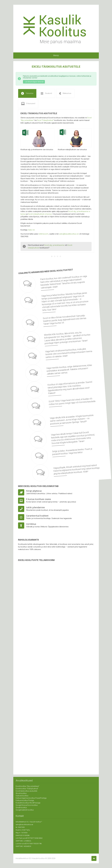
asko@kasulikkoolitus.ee (69, 237)
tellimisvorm (44, 237)
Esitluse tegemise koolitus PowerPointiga (31, 798)
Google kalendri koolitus (25, 810)
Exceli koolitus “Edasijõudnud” (27, 789)
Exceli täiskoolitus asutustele (26, 791)
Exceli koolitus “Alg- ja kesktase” (27, 786)
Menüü (56, 55)
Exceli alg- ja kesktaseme (54, 248)
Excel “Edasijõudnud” (45, 123)
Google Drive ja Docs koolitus (27, 805)
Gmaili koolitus (21, 808)
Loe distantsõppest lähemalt (34, 82)
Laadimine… (56, 664)
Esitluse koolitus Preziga (25, 800)
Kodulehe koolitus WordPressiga (28, 803)
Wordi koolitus (21, 793)
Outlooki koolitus (22, 796)
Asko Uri (31, 233)
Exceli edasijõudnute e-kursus (40, 217)
